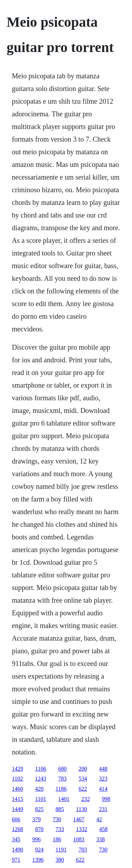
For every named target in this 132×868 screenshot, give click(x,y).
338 (101, 839)
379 (37, 819)
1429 (18, 769)
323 (103, 779)
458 (103, 829)
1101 (41, 799)
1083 (79, 839)
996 (37, 839)
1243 (40, 779)
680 (62, 769)
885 (60, 809)
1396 (38, 860)
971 (16, 860)
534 (83, 779)
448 (103, 769)
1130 (81, 809)
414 (103, 789)
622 (83, 789)
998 (106, 799)
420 (39, 789)
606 (16, 819)
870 (39, 829)
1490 (18, 850)
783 (62, 779)
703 (83, 850)
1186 (61, 789)
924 (39, 850)
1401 (64, 799)
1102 (17, 779)
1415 (18, 799)
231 (103, 809)
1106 (41, 769)
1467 (79, 819)
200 (83, 769)
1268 (18, 829)
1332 (82, 829)
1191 (61, 850)
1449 (18, 809)
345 (16, 839)
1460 (18, 789)
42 (99, 819)
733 (60, 829)
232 (86, 799)
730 (57, 819)
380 (60, 860)
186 (57, 839)
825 (39, 809)
